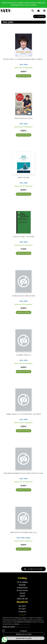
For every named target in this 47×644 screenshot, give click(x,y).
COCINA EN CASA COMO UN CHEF (23, 296)
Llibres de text (22, 599)
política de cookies (9, 627)
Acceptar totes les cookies (24, 638)
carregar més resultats (35, 569)
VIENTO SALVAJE (23, 178)
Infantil (22, 596)
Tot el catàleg (22, 582)
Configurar (23, 631)
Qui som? (22, 606)
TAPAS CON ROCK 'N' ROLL (23, 118)
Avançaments (22, 588)
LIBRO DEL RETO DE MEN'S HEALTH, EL (24, 532)
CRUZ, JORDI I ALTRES (23, 538)
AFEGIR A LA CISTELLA (24, 76)
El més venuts (22, 590)
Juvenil (22, 593)
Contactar (22, 612)
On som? (22, 609)
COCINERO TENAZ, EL (23, 355)
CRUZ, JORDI (24, 65)
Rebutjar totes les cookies (24, 634)
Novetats (22, 585)
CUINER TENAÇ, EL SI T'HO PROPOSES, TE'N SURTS (24, 414)
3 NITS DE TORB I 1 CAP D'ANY (24, 237)
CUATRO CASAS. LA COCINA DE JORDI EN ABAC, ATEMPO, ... (23, 59)
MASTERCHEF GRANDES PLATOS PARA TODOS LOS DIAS (24, 473)
